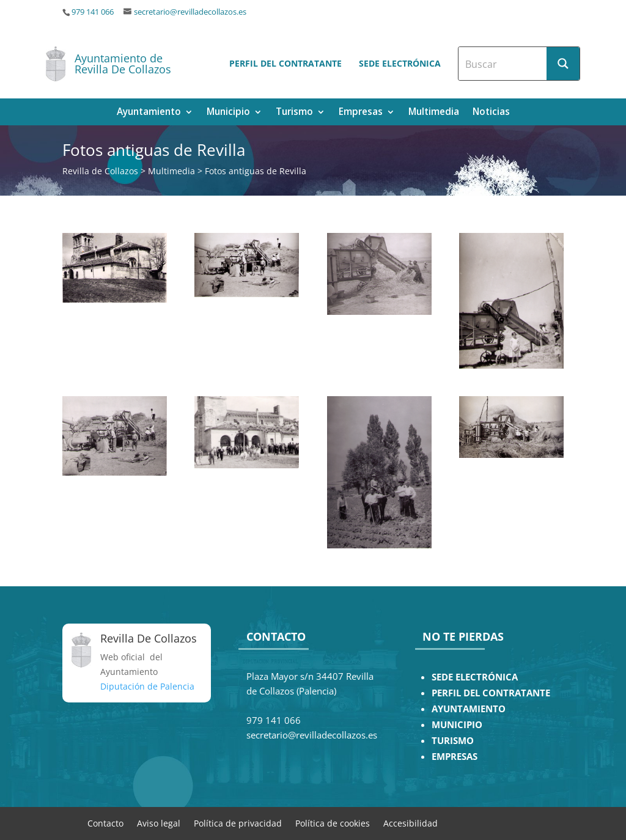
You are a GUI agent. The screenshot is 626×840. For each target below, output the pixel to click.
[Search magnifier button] (563, 64)
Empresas (361, 113)
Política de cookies (333, 823)
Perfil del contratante (285, 63)
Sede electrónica (400, 63)
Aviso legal (159, 823)
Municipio (228, 113)
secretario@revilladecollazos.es (190, 12)
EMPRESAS (455, 757)
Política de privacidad (238, 823)
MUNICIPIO (457, 725)
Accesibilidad (411, 823)
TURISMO (453, 741)
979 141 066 (93, 12)
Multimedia (434, 113)
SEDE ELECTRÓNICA (475, 677)
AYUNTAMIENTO (469, 709)
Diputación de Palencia (147, 686)
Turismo (294, 113)
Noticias (491, 113)
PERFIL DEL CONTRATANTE (491, 693)
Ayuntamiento (149, 113)
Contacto (105, 823)
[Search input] (503, 64)
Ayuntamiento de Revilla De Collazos (123, 64)
